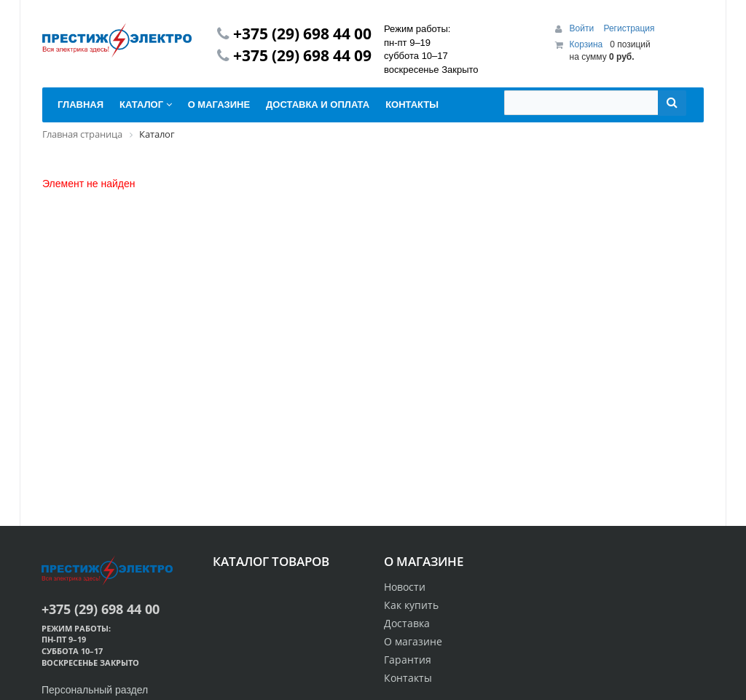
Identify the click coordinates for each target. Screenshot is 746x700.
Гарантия (408, 660)
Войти (583, 28)
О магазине (413, 641)
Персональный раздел (95, 690)
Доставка (407, 623)
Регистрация (629, 28)
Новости (405, 587)
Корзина (586, 44)
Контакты (408, 678)
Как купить (411, 605)
